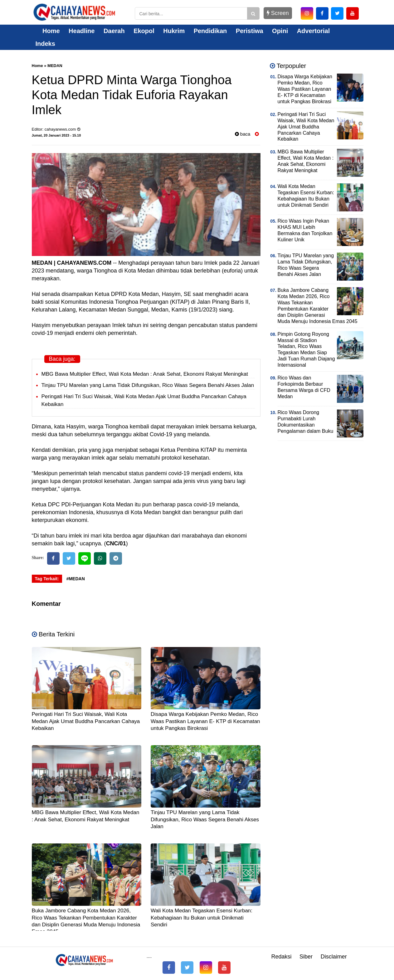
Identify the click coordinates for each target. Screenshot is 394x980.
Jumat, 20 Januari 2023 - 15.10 (56, 135)
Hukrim (174, 31)
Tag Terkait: (47, 579)
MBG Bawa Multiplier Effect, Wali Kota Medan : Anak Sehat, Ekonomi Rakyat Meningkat (145, 374)
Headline (82, 31)
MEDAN (55, 66)
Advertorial (314, 31)
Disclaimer (334, 957)
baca (243, 134)
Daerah (114, 31)
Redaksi (281, 957)
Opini (280, 31)
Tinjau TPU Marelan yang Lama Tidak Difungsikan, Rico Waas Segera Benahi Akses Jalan (148, 385)
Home (48, 31)
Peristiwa (250, 31)
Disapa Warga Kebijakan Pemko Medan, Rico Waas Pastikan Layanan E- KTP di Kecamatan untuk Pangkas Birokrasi (205, 721)
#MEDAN (76, 579)
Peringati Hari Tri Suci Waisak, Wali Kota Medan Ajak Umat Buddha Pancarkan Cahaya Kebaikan (86, 721)
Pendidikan (210, 31)
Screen (278, 13)
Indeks (45, 44)
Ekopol (144, 31)
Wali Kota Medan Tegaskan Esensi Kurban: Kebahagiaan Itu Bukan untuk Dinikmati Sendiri (202, 917)
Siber (306, 957)
